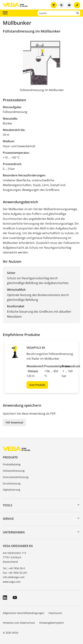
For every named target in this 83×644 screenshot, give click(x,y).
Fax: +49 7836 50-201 (15, 573)
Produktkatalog (12, 464)
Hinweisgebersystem (51, 623)
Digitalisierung (11, 490)
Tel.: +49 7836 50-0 (14, 568)
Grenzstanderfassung (16, 477)
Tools (8, 505)
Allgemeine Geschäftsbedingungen (24, 613)
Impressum (55, 613)
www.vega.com (12, 582)
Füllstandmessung (14, 471)
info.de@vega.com (14, 577)
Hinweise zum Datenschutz (19, 623)
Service (8, 519)
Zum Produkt (37, 385)
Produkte (10, 457)
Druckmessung (12, 483)
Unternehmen (14, 532)
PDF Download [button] (14, 422)
